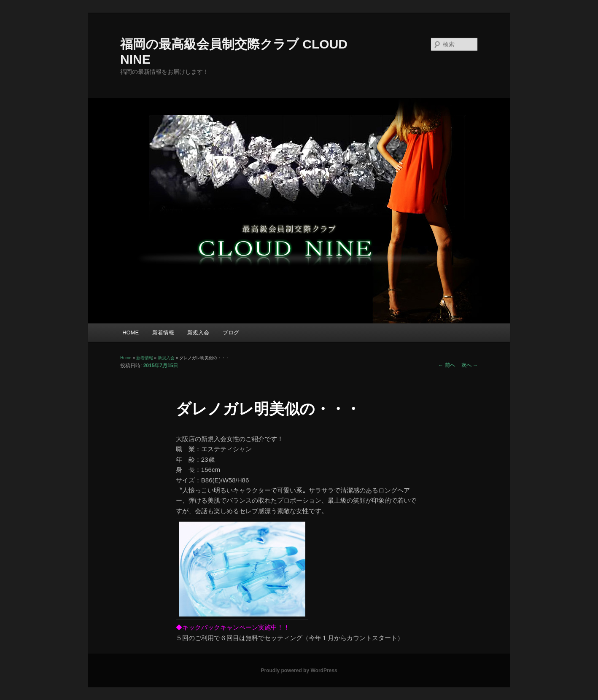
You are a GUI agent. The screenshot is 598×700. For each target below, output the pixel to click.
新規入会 (198, 332)
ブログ (231, 332)
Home (126, 358)
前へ (446, 365)
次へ (470, 365)
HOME (131, 332)
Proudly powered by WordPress (299, 670)
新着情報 (163, 332)
